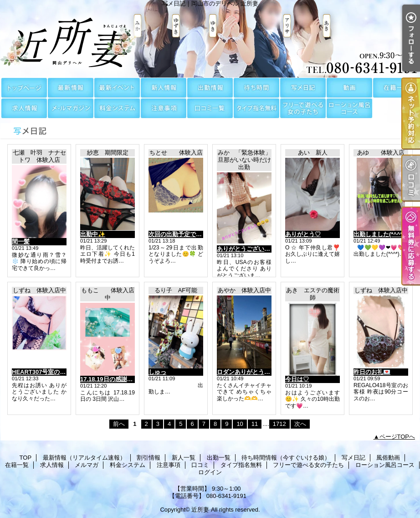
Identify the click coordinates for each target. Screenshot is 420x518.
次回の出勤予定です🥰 (179, 234)
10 (240, 424)
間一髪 (21, 241)
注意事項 (164, 108)
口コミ (210, 108)
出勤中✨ (93, 234)
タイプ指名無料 (256, 108)
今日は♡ (297, 379)
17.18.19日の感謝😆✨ (111, 379)
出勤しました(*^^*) (379, 234)
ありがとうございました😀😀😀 (260, 249)
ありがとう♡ (303, 234)
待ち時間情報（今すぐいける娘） (256, 88)
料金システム (117, 108)
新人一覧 (164, 88)
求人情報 (24, 108)
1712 (279, 424)
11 (255, 424)
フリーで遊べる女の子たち (303, 108)
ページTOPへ (397, 437)
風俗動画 (349, 88)
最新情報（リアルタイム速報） (71, 88)
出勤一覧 (210, 88)
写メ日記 (303, 88)
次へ (300, 424)
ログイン (210, 472)
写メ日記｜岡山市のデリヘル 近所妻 (210, 39)
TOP (24, 88)
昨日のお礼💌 (372, 372)
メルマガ (71, 108)
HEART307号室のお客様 (45, 372)
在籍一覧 (396, 88)
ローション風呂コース (349, 108)
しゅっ (157, 372)
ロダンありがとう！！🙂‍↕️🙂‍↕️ (254, 372)
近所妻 (200, 510)
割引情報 (117, 88)
